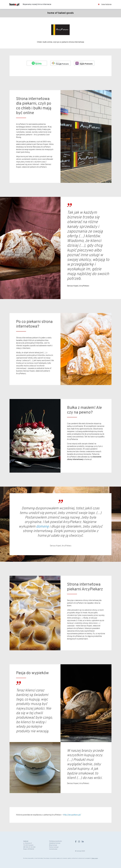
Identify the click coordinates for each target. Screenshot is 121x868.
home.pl (26, 841)
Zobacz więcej (95, 858)
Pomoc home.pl (54, 847)
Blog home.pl (53, 845)
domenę (42, 527)
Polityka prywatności (56, 841)
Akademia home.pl (55, 843)
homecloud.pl (53, 849)
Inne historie (105, 4)
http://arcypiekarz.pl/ (72, 815)
